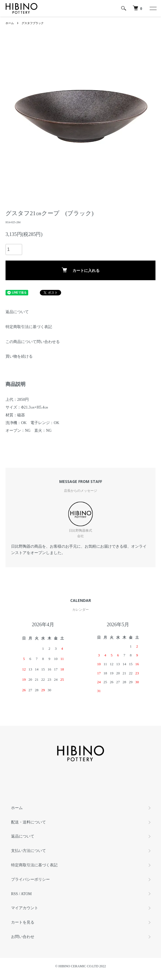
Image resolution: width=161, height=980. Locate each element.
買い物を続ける (19, 356)
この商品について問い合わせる (33, 342)
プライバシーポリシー (30, 879)
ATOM (26, 894)
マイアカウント (25, 908)
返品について (17, 312)
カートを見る (23, 922)
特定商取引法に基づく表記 (29, 327)
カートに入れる (81, 270)
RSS (15, 894)
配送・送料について (28, 822)
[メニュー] (153, 8)
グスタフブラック (33, 23)
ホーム (10, 23)
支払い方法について (28, 851)
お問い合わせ (23, 937)
